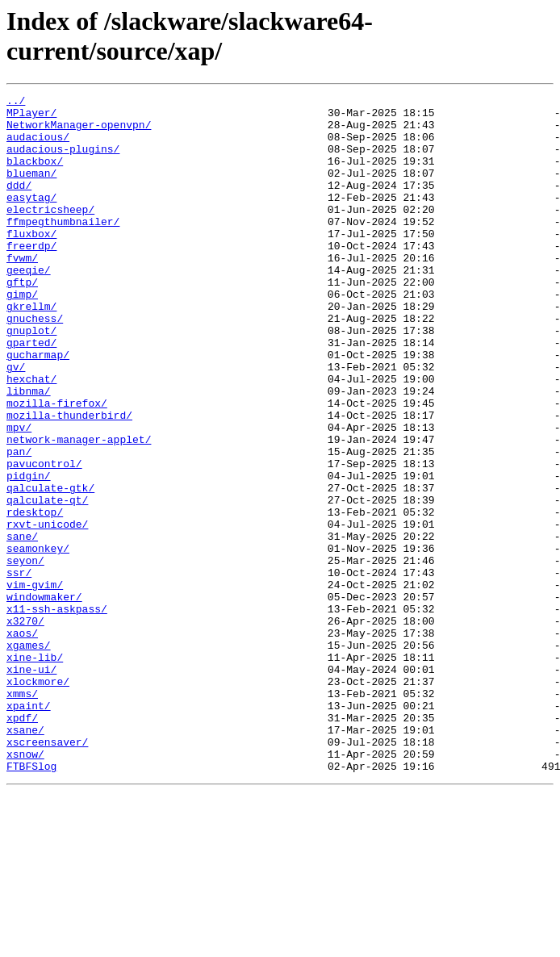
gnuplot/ (31, 378)
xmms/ (22, 814)
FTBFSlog (31, 901)
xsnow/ (25, 887)
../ (16, 102)
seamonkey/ (38, 640)
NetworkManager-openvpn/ (79, 132)
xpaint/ (29, 829)
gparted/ (31, 393)
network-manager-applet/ (79, 509)
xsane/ (25, 858)
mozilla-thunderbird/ (69, 480)
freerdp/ (31, 277)
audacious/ (38, 146)
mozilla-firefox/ (57, 466)
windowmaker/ (44, 698)
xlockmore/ (38, 800)
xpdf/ (22, 843)
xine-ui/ (31, 785)
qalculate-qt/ (47, 582)
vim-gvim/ (35, 683)
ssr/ (19, 669)
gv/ (16, 422)
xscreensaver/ (47, 872)
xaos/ (22, 742)
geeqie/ (29, 306)
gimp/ (22, 335)
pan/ (19, 524)
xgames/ (29, 756)
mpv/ (19, 495)
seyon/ (25, 654)
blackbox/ (35, 175)
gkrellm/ (31, 349)
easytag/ (31, 219)
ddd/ (19, 204)
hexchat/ (31, 437)
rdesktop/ (35, 596)
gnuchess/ (35, 364)
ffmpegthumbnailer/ (63, 248)
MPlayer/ (31, 117)
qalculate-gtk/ (50, 567)
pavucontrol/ (44, 538)
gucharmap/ (38, 407)
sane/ (22, 625)
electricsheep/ (50, 233)
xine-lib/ (35, 771)
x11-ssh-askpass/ (57, 713)
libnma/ (29, 451)
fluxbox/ (31, 262)
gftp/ (22, 320)
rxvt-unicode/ (47, 611)
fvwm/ (22, 291)
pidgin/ (29, 553)
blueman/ (31, 190)
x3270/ (25, 727)
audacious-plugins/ (63, 161)
